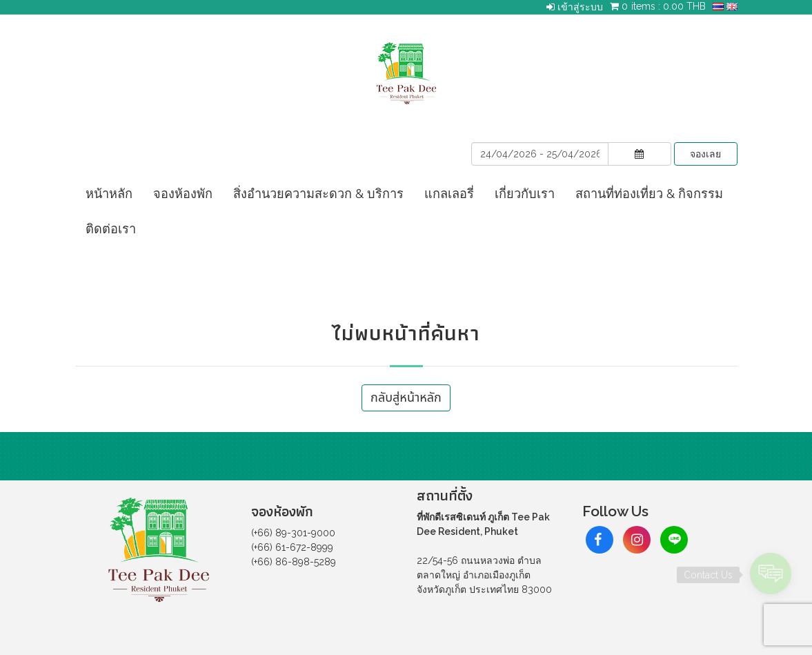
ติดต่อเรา (111, 229)
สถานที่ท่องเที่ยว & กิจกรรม (649, 194)
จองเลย (705, 154)
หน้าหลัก (109, 194)
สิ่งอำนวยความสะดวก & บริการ (318, 194)
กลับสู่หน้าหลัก (406, 398)
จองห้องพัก (183, 194)
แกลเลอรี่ (449, 194)
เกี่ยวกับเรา (525, 194)
